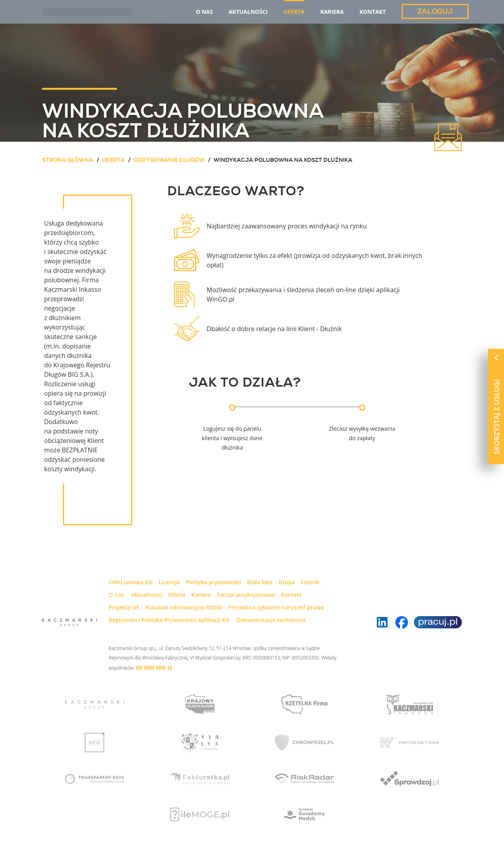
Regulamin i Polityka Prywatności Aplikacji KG (169, 620)
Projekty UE (124, 607)
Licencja (169, 582)
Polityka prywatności (213, 582)
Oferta (177, 595)
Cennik (310, 582)
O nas (116, 595)
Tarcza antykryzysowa (246, 595)
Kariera (201, 595)
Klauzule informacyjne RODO (184, 607)
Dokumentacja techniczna (271, 620)
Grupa (287, 582)
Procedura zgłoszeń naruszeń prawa (276, 607)
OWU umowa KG (131, 582)
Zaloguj (435, 11)
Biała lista (260, 582)
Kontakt (291, 595)
